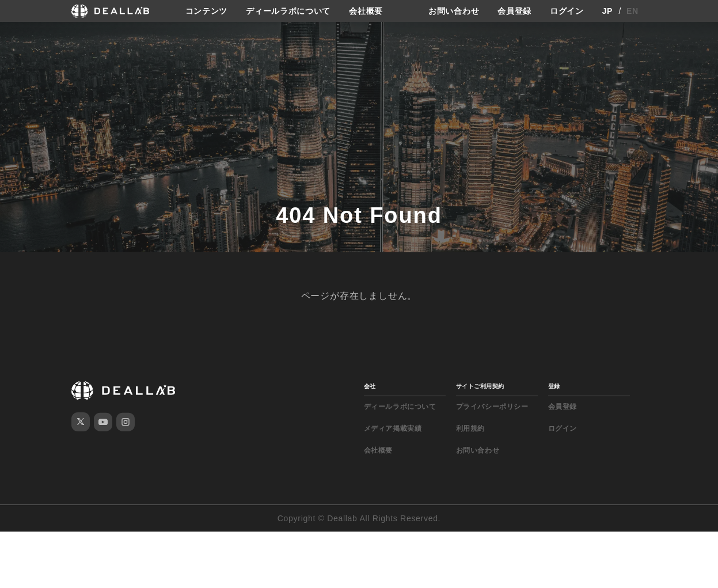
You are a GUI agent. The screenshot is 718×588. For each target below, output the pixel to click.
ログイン (567, 11)
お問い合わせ (454, 11)
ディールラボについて (288, 11)
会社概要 (366, 11)
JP (608, 11)
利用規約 (470, 428)
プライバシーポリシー (492, 407)
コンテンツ (207, 11)
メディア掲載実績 (393, 428)
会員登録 (514, 11)
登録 (554, 386)
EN (632, 11)
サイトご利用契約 (480, 386)
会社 (370, 386)
